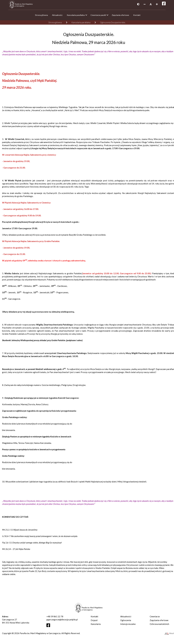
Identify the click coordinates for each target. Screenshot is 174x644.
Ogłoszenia (126, 622)
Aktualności (126, 618)
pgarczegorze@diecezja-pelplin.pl (62, 621)
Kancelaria (96, 625)
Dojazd (94, 622)
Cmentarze (155, 618)
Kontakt (94, 618)
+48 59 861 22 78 (55, 618)
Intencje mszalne (128, 625)
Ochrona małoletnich (159, 625)
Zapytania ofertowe (159, 622)
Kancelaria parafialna (81, 24)
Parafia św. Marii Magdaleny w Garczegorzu (40, 635)
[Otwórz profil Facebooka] (49, 627)
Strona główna (55, 24)
